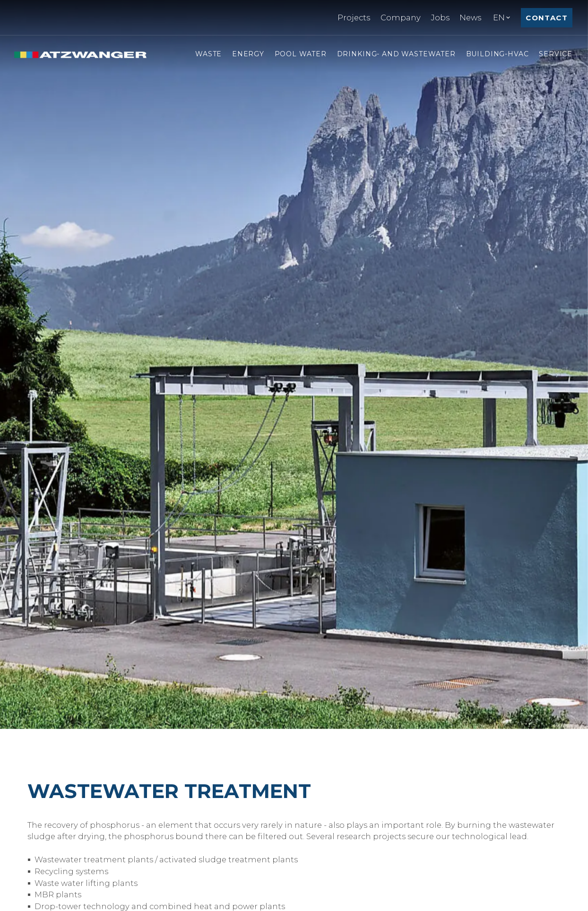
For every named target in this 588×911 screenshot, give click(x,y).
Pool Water (301, 54)
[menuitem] (354, 18)
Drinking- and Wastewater (396, 54)
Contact (547, 18)
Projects (354, 17)
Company (401, 17)
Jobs (440, 17)
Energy (248, 54)
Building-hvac (497, 54)
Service (556, 54)
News (470, 17)
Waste (208, 54)
